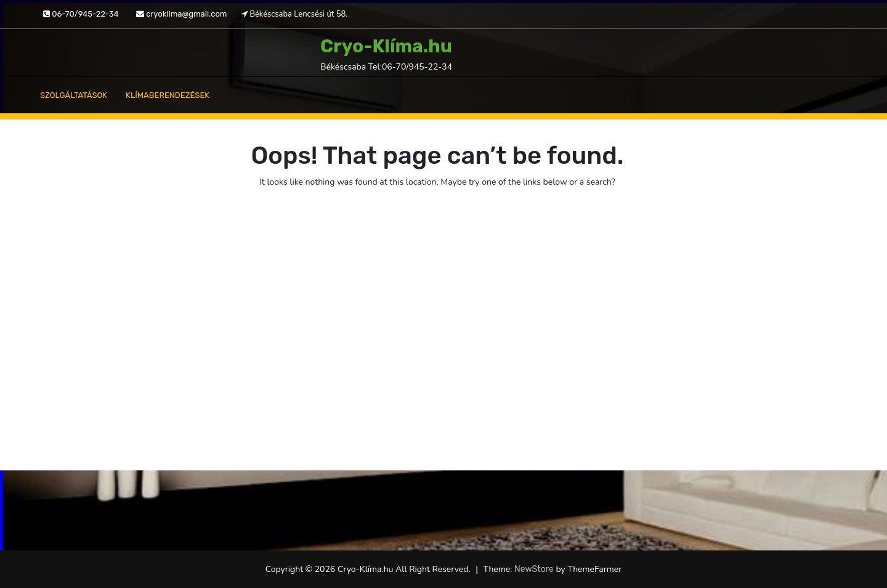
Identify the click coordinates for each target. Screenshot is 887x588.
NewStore (534, 569)
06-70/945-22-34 (81, 14)
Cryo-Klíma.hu (386, 46)
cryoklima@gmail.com (181, 14)
